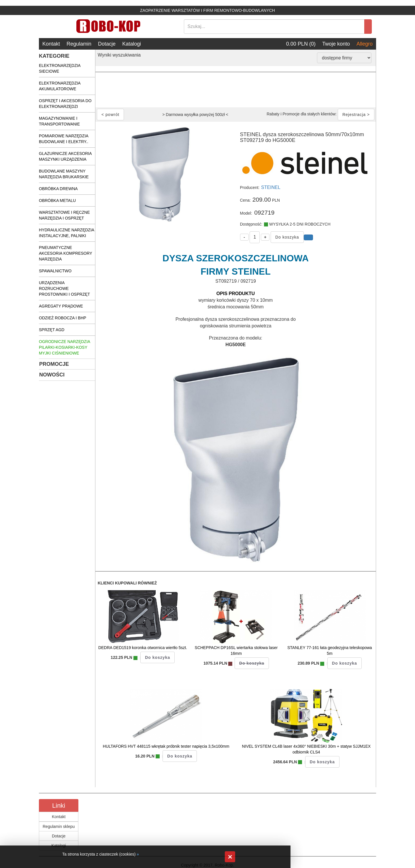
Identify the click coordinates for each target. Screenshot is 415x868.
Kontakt (51, 44)
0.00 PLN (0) (301, 44)
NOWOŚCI (52, 375)
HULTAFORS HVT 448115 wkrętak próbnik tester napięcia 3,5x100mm (166, 746)
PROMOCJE (54, 364)
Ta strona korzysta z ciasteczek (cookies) (99, 854)
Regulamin (79, 44)
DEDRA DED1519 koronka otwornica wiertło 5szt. (143, 648)
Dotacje (107, 44)
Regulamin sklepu (59, 826)
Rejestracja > (356, 115)
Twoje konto (336, 44)
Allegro (365, 44)
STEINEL (271, 187)
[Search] (274, 27)
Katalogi (132, 44)
